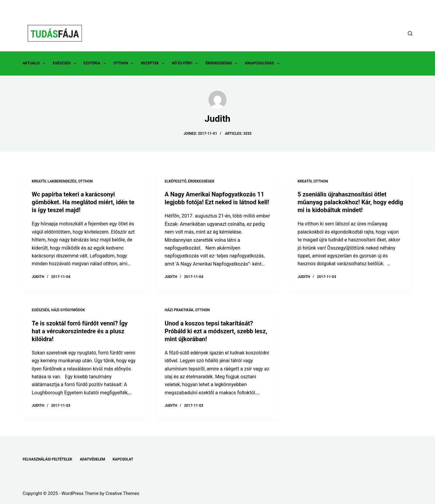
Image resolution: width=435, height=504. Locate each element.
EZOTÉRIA (96, 63)
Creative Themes (122, 493)
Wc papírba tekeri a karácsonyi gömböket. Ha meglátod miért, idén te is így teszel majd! (83, 202)
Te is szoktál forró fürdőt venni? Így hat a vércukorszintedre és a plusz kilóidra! (80, 331)
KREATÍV (39, 181)
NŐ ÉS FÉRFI (186, 63)
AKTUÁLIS (35, 63)
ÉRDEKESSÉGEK (223, 63)
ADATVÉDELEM (92, 459)
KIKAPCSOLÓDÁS (263, 63)
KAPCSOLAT (123, 459)
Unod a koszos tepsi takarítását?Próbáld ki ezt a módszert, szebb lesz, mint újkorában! (216, 331)
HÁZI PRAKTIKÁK (179, 310)
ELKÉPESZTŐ (176, 181)
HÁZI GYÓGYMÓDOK (68, 310)
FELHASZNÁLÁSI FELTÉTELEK (47, 459)
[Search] (410, 33)
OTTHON (125, 63)
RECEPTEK (154, 63)
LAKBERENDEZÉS (62, 181)
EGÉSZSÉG (66, 63)
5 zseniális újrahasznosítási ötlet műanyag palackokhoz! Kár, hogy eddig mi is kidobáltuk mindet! (350, 202)
